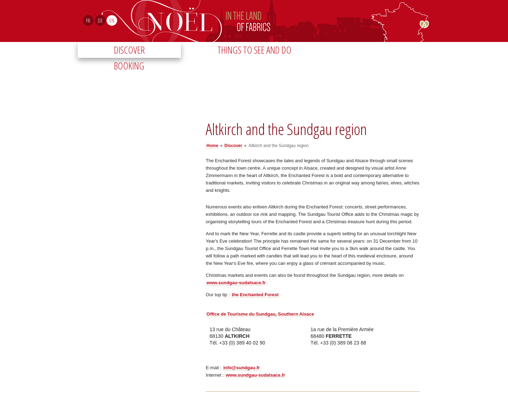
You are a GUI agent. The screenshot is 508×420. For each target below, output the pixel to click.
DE (100, 20)
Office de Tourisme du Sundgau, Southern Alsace (260, 314)
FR (88, 20)
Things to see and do (254, 50)
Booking (129, 66)
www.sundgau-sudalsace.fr (236, 283)
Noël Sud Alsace (283, 21)
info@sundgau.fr (242, 368)
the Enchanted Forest (255, 295)
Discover (129, 50)
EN (112, 20)
